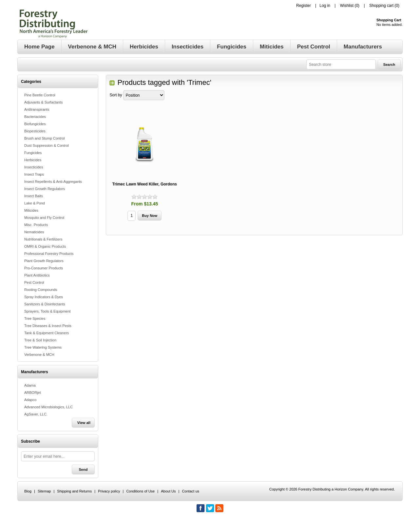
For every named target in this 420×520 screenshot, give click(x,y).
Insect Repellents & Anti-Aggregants (53, 182)
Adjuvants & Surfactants (43, 102)
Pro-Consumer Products (44, 268)
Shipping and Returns (74, 491)
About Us (168, 491)
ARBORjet (33, 393)
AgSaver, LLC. (36, 414)
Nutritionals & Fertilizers (43, 239)
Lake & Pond (35, 203)
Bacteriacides (35, 117)
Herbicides (33, 160)
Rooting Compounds (41, 290)
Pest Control (34, 282)
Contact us (191, 491)
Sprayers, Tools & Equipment (48, 311)
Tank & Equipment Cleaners (47, 333)
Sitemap (44, 491)
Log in (325, 6)
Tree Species (35, 318)
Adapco (30, 400)
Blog (28, 491)
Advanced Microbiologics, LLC (48, 407)
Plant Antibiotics (37, 275)
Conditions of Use (140, 491)
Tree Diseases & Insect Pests (48, 326)
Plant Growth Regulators (44, 261)
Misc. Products (36, 225)
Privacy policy (109, 491)
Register (304, 6)
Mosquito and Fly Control (44, 218)
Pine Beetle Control (40, 95)
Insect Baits (34, 196)
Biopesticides (35, 131)
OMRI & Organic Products (45, 246)
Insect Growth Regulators (45, 189)
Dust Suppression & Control (47, 145)
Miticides (31, 210)
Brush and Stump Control (45, 138)
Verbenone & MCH (39, 355)
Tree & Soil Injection (40, 340)
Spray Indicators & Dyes (44, 297)
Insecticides (34, 167)
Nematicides (34, 232)
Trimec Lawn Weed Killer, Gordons (145, 184)
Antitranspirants (37, 109)
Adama (30, 385)
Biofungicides (35, 124)
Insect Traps (34, 174)
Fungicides (33, 153)
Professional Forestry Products (49, 254)
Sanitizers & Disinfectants (45, 304)
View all (84, 423)
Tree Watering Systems (43, 347)
